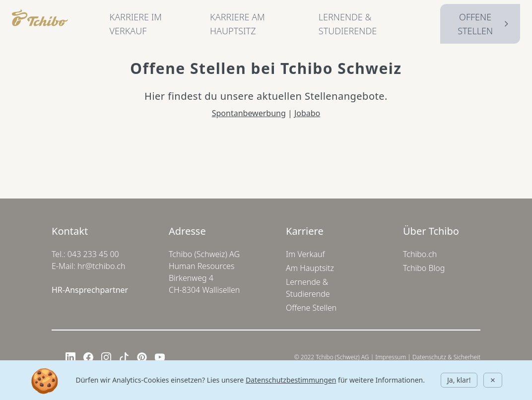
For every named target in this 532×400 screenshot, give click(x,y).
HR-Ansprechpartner (90, 290)
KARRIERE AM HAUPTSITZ (237, 24)
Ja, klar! (459, 380)
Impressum (391, 357)
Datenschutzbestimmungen (291, 380)
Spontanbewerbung (249, 113)
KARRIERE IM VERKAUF (136, 24)
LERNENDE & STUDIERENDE (348, 24)
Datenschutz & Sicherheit (446, 357)
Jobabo (307, 113)
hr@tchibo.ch (101, 266)
